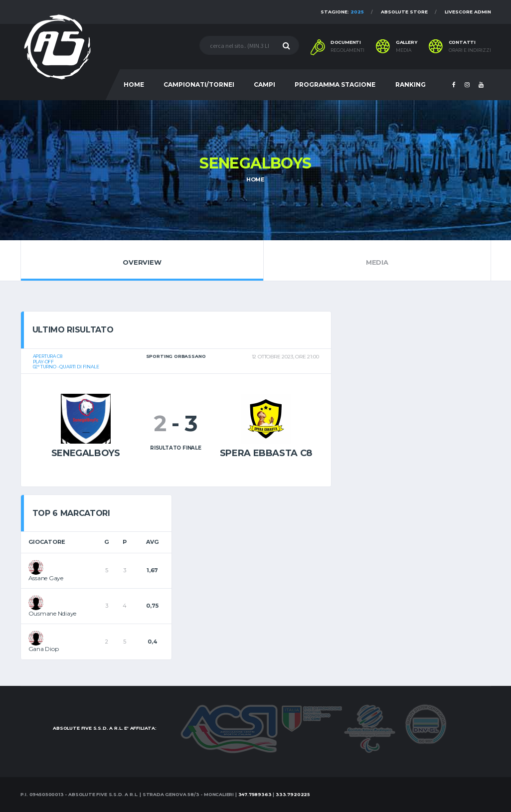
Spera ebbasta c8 (266, 453)
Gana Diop (44, 649)
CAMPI (264, 84)
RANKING (411, 84)
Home (255, 179)
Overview (142, 260)
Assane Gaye (46, 578)
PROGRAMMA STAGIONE (335, 84)
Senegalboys (86, 453)
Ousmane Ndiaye (53, 613)
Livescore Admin (468, 12)
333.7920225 (293, 794)
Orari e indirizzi (470, 50)
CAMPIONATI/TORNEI (199, 84)
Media (377, 260)
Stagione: (342, 12)
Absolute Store (404, 12)
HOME (134, 84)
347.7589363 (255, 794)
